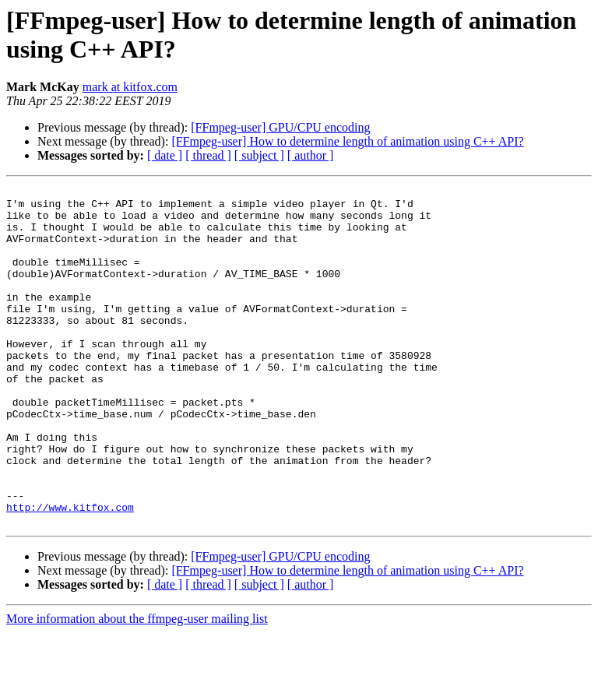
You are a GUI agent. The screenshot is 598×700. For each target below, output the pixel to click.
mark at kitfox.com (130, 87)
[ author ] (311, 155)
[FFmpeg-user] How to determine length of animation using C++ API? (347, 141)
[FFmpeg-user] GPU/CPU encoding (280, 127)
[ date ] (165, 155)
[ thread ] (208, 155)
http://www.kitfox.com (70, 572)
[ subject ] (259, 155)
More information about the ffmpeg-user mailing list (137, 686)
